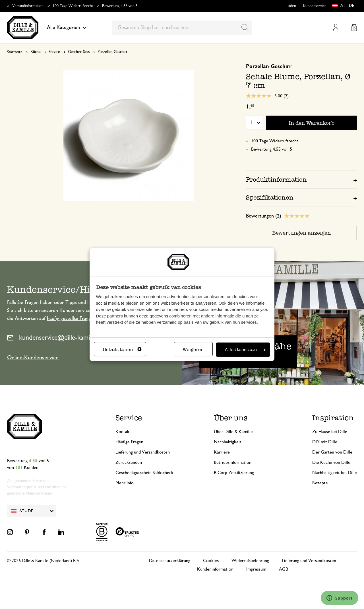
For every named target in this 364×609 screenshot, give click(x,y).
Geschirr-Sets (79, 52)
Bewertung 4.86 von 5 (120, 6)
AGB (284, 569)
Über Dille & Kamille (233, 432)
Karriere (222, 452)
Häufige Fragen (129, 442)
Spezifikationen (270, 197)
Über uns (231, 418)
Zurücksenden (129, 462)
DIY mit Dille (325, 442)
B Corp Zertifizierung (234, 473)
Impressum (256, 569)
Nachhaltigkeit (228, 442)
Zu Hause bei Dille (330, 432)
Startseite (15, 52)
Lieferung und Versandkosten (143, 452)
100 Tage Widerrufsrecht (73, 6)
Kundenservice (315, 6)
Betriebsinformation (233, 462)
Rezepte (320, 483)
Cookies (211, 561)
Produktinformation (276, 180)
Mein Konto (336, 27)
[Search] (245, 28)
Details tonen (122, 349)
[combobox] (182, 28)
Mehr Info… (127, 483)
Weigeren (193, 349)
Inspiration (333, 418)
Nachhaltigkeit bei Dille (335, 473)
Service (54, 52)
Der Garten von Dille (332, 452)
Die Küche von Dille (331, 462)
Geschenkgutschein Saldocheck (144, 473)
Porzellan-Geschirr (112, 52)
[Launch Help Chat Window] (340, 598)
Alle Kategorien (67, 28)
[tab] (301, 179)
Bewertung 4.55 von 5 (272, 149)
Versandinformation (28, 6)
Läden (291, 6)
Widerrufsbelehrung (250, 561)
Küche (36, 52)
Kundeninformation (215, 569)
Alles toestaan (245, 349)
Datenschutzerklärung (170, 561)
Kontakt (123, 432)
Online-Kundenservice (33, 358)
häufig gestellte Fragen (70, 319)
